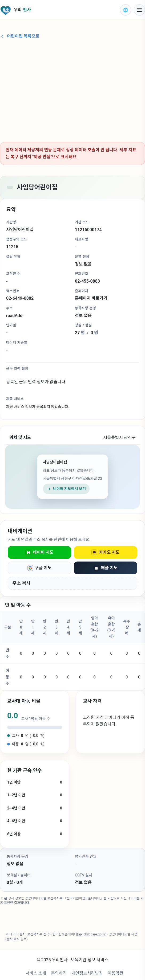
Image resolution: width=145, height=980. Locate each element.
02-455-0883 (87, 281)
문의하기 (59, 973)
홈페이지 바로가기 (91, 298)
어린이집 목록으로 (20, 36)
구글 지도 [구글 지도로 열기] (40, 568)
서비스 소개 (36, 973)
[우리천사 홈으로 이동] (57, 10)
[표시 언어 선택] (126, 10)
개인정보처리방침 (87, 973)
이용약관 (116, 973)
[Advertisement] (72, 88)
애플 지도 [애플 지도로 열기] (106, 568)
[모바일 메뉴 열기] (139, 10)
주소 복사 (21, 583)
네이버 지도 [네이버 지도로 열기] (39, 552)
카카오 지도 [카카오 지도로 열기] (106, 552)
